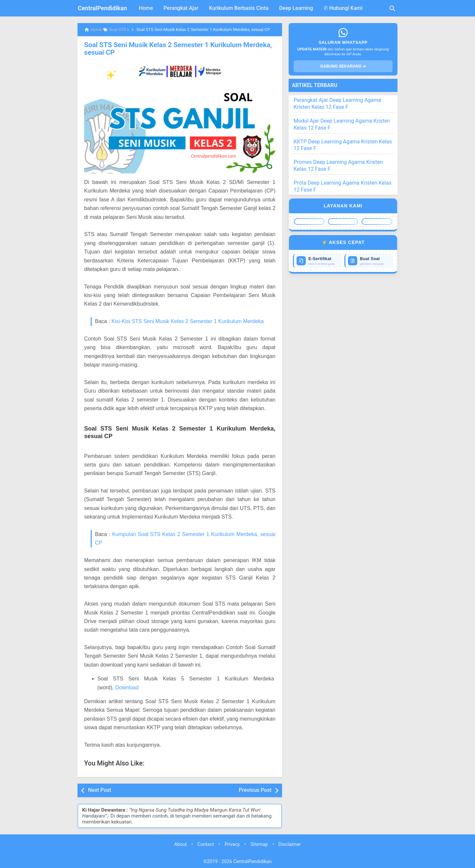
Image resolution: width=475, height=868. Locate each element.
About (180, 844)
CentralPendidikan (102, 8)
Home (146, 8)
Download (127, 687)
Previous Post (255, 790)
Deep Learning (296, 8)
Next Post (100, 790)
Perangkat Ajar (181, 8)
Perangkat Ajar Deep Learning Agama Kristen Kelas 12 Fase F (337, 104)
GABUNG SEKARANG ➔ (343, 66)
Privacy (232, 844)
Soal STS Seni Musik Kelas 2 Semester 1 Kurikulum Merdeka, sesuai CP (175, 48)
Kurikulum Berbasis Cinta (239, 8)
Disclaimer (290, 844)
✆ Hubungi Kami (343, 8)
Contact (206, 844)
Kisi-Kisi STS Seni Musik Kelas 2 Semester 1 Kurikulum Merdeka (188, 321)
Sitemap (259, 844)
